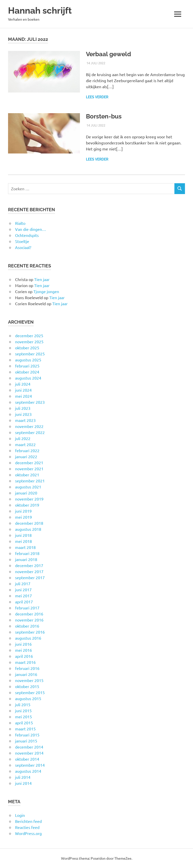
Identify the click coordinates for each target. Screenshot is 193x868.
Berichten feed (28, 821)
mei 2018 (23, 541)
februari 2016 (27, 668)
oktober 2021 (27, 475)
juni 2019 (23, 511)
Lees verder (97, 97)
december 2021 (29, 462)
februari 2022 (27, 450)
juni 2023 (23, 414)
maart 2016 (25, 662)
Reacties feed (27, 827)
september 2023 (30, 402)
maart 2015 (25, 729)
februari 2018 (27, 553)
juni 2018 (23, 535)
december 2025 (29, 335)
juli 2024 (23, 384)
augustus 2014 (28, 771)
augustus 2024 (28, 378)
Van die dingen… (31, 229)
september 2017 (30, 577)
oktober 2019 (27, 505)
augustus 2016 (28, 638)
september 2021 (30, 481)
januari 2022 (26, 456)
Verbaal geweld (108, 54)
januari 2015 (26, 741)
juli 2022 (23, 438)
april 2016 (24, 656)
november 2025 (29, 342)
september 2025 (30, 354)
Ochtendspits (27, 235)
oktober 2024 (27, 372)
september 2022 (30, 432)
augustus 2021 (28, 487)
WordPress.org (28, 833)
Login (20, 815)
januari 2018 (26, 559)
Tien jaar (42, 279)
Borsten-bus (104, 116)
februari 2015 (27, 735)
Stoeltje (22, 241)
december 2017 (29, 565)
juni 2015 (23, 710)
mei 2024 (23, 396)
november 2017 (29, 571)
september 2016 (30, 632)
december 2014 (29, 747)
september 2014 (30, 765)
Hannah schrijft (40, 10)
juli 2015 (23, 704)
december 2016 (29, 614)
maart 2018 (25, 547)
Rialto (20, 223)
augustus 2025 (28, 360)
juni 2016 (23, 644)
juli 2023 (23, 408)
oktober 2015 (27, 686)
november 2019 (29, 499)
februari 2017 (27, 608)
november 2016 (29, 620)
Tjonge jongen (46, 291)
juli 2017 (23, 583)
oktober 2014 (27, 759)
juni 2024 (23, 390)
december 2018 (29, 523)
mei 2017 (23, 596)
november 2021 (29, 469)
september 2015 (30, 692)
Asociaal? (23, 247)
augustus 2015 (28, 698)
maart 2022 (25, 444)
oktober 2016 (27, 626)
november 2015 (29, 680)
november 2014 (29, 753)
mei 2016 (23, 650)
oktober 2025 (27, 348)
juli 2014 (23, 777)
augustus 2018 (28, 529)
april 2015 (24, 723)
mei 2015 (23, 717)
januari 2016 (26, 674)
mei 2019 (23, 517)
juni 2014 (23, 783)
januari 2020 (26, 493)
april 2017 (24, 602)
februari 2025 (27, 366)
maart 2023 (25, 420)
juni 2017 (23, 590)
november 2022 (29, 426)
